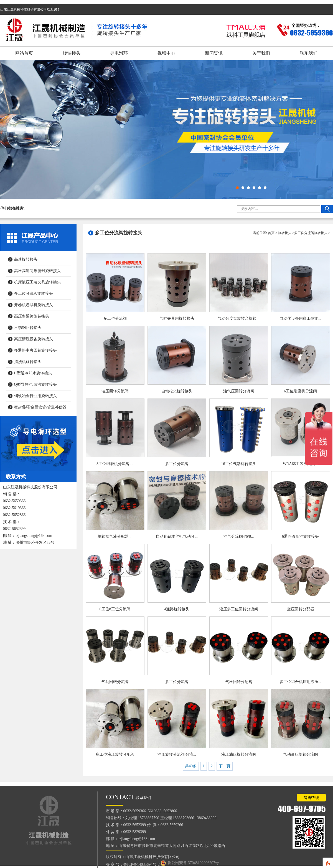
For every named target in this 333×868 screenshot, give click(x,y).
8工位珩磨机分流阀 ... (115, 464)
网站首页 (24, 53)
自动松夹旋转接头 (177, 391)
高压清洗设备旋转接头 (34, 339)
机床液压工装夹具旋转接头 (37, 282)
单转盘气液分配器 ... (115, 536)
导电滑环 (119, 53)
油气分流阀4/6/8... (239, 536)
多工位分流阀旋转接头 (34, 294)
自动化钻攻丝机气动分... (177, 536)
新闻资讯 (214, 53)
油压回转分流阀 (115, 391)
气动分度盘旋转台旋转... (239, 318)
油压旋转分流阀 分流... (177, 754)
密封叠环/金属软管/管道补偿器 (40, 407)
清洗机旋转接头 (28, 362)
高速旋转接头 (26, 259)
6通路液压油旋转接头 (300, 536)
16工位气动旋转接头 (239, 464)
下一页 (225, 766)
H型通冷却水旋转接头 (33, 373)
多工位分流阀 (115, 318)
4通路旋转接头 (177, 609)
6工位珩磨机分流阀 (300, 391)
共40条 (191, 766)
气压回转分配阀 (239, 682)
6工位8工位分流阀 (115, 609)
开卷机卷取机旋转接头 (34, 305)
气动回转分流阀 (115, 682)
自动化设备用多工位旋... (300, 318)
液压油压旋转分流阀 (239, 754)
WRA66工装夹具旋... (300, 464)
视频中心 (166, 53)
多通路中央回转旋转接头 (35, 350)
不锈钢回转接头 (28, 328)
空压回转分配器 (301, 609)
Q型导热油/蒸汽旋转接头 (35, 384)
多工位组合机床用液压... (300, 682)
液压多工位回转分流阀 (239, 609)
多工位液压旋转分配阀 (115, 754)
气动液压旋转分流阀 (301, 754)
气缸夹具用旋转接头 (177, 318)
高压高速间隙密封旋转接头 (37, 271)
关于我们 (261, 53)
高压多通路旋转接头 (32, 316)
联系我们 (309, 53)
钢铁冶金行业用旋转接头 (35, 396)
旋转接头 (72, 53)
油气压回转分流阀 (239, 391)
